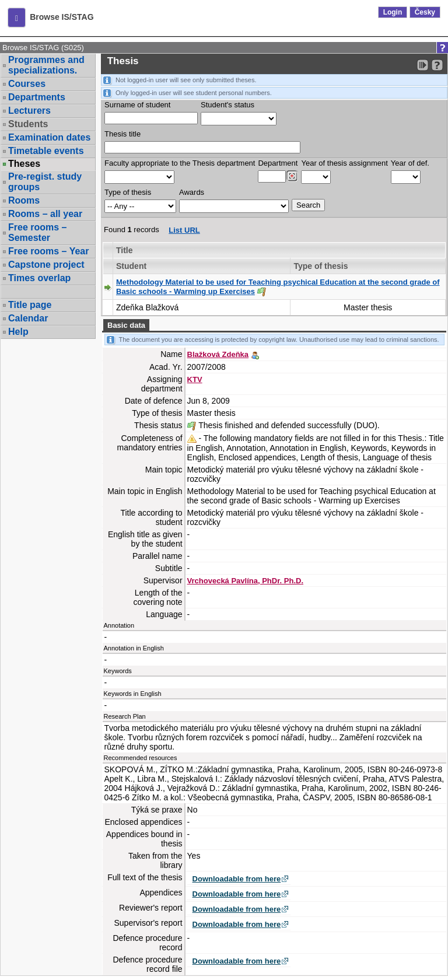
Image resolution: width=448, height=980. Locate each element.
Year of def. (410, 163)
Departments (37, 97)
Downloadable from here (237, 879)
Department (278, 163)
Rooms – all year (45, 214)
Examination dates (49, 137)
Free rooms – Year (48, 251)
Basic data (126, 325)
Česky (425, 12)
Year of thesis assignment (344, 163)
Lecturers (29, 111)
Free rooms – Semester (37, 232)
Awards (192, 192)
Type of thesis (128, 192)
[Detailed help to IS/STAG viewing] (437, 65)
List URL (184, 230)
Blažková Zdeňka (218, 354)
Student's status (228, 105)
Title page (30, 305)
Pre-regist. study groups (45, 182)
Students (28, 124)
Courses (27, 84)
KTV (195, 379)
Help (18, 332)
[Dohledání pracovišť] (292, 176)
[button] (17, 17)
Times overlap (39, 278)
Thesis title (123, 134)
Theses (24, 164)
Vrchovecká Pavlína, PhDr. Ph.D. (245, 581)
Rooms (24, 200)
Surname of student (137, 105)
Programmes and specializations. (46, 65)
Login (393, 12)
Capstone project (46, 265)
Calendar (28, 318)
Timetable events (46, 151)
